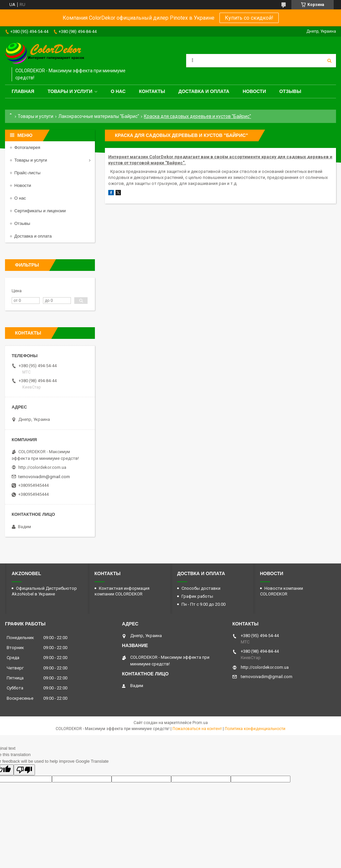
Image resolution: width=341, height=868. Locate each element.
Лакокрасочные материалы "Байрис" (99, 116)
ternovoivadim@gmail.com (44, 477)
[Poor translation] (24, 770)
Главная (23, 91)
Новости (254, 91)
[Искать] (329, 61)
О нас (118, 91)
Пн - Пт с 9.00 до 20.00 (203, 604)
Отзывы (290, 91)
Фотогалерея (27, 147)
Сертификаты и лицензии (40, 211)
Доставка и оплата (204, 91)
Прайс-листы (27, 173)
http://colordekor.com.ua (42, 467)
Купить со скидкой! (249, 18)
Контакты (152, 91)
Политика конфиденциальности (255, 729)
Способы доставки (201, 588)
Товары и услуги (70, 91)
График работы (197, 596)
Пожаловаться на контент (197, 729)
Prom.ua (200, 723)
